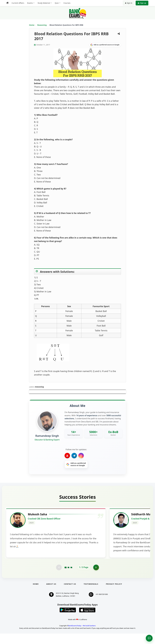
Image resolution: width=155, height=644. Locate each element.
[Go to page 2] (68, 578)
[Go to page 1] (66, 578)
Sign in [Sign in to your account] (129, 3)
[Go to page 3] (71, 578)
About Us (51, 594)
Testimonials (91, 594)
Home (32, 25)
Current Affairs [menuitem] (18, 3)
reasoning (39, 387)
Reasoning (42, 25)
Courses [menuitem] (67, 3)
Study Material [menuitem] (44, 3)
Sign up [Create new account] (142, 3)
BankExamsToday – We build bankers (82, 636)
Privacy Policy (114, 594)
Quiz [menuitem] (57, 3)
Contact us (70, 594)
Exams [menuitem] (30, 3)
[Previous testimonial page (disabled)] (59, 578)
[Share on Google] (105, 45)
